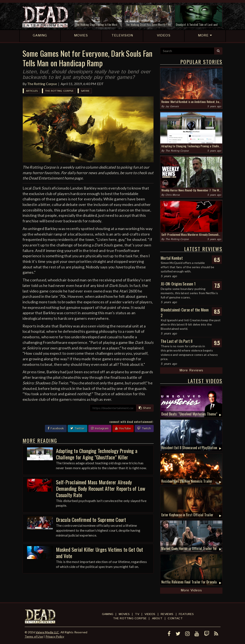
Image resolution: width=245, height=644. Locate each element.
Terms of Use (34, 636)
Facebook (56, 428)
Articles (32, 91)
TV (137, 614)
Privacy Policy (55, 636)
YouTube (123, 428)
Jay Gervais (172, 106)
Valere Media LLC (47, 632)
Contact (175, 618)
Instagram (100, 428)
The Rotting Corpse (42, 84)
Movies (124, 614)
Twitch (144, 428)
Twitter (77, 428)
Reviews (167, 614)
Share (145, 408)
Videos (150, 614)
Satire (85, 91)
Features (186, 614)
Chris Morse (173, 195)
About (157, 618)
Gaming (108, 614)
